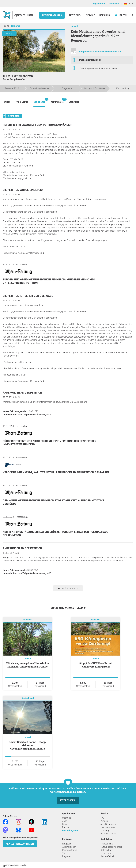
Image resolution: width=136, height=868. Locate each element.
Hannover (96, 620)
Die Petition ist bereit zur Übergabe (28, 296)
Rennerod (15, 26)
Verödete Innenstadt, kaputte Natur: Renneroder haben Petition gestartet (56, 472)
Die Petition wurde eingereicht (24, 190)
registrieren (99, 4)
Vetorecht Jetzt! (108, 834)
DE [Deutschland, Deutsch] (127, 4)
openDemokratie (108, 824)
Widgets (104, 821)
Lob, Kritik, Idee (70, 831)
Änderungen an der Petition (22, 393)
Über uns (67, 818)
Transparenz (107, 844)
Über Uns (105, 15)
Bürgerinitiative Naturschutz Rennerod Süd (100, 52)
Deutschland (28, 698)
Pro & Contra (22, 102)
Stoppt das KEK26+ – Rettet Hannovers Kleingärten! (96, 665)
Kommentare (57, 101)
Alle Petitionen (69, 847)
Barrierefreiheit (108, 856)
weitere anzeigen (68, 588)
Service (90, 15)
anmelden (114, 4)
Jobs (65, 821)
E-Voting (105, 831)
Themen (66, 853)
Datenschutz (107, 850)
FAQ (102, 818)
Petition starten (52, 15)
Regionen (67, 856)
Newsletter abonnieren (20, 844)
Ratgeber (67, 844)
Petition (7, 102)
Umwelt (75, 26)
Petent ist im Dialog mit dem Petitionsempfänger (37, 125)
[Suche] (132, 15)
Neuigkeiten (39, 101)
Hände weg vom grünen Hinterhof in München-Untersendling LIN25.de (28, 665)
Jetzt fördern (68, 800)
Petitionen (75, 15)
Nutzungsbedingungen (111, 847)
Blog (64, 824)
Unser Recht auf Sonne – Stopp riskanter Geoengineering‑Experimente (28, 745)
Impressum (106, 853)
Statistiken (74, 102)
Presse (65, 827)
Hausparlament (108, 827)
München (28, 620)
